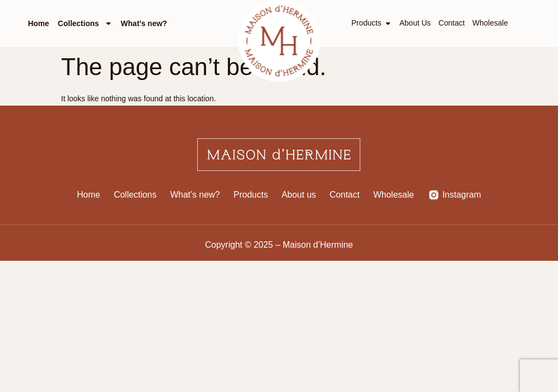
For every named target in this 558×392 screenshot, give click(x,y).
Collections (85, 23)
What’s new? (144, 23)
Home (38, 23)
